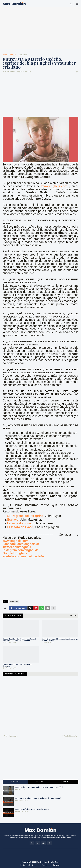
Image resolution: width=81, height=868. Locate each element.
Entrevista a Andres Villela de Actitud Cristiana (17, 665)
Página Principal (9, 55)
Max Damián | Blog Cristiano (48, 862)
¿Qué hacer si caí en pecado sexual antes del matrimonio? (38, 798)
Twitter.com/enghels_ (18, 547)
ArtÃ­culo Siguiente (69, 736)
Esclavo (13, 520)
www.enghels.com (54, 186)
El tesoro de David (20, 527)
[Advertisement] (40, 28)
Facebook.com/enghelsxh (21, 544)
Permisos (46, 865)
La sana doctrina (19, 523)
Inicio (23, 865)
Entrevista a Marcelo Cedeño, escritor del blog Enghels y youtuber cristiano (19, 640)
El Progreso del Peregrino (25, 516)
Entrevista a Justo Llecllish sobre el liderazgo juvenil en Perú (60, 640)
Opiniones (66, 782)
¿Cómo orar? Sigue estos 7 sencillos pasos (32, 809)
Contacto (57, 865)
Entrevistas (22, 55)
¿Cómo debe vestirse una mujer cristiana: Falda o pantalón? (39, 787)
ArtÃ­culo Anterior (11, 736)
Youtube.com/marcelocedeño (23, 556)
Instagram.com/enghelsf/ (20, 550)
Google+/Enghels (15, 553)
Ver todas (74, 615)
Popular (15, 782)
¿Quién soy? (33, 865)
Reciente (41, 782)
